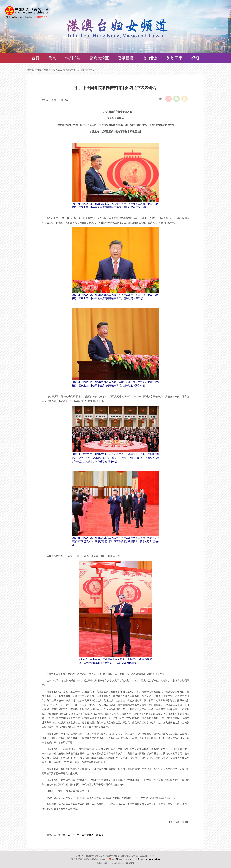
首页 (36, 58)
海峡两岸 (175, 58)
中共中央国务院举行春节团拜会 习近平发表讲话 (73, 70)
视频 (195, 58)
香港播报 (126, 58)
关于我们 (80, 856)
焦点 (52, 58)
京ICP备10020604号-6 (150, 859)
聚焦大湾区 (99, 58)
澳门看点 (150, 58)
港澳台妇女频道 (34, 70)
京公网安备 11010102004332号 (126, 859)
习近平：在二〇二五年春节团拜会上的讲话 (81, 835)
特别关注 (73, 58)
